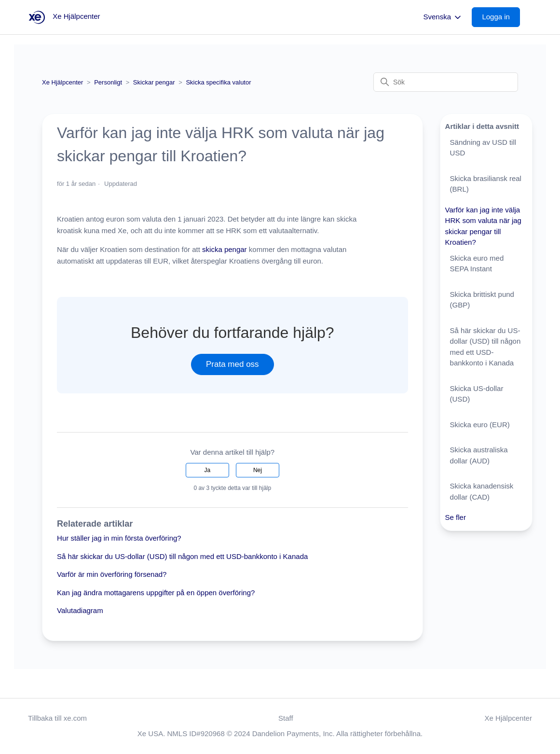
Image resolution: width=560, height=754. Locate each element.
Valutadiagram (80, 610)
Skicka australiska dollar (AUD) (479, 455)
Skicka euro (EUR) (480, 425)
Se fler (456, 517)
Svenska (443, 17)
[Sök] (446, 82)
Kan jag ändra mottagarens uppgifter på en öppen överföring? (156, 593)
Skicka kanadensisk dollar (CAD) (482, 491)
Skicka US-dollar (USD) (477, 394)
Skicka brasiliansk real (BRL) (486, 184)
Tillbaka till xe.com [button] (57, 718)
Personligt (108, 82)
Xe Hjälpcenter (62, 82)
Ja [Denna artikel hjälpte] (207, 470)
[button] (501, 17)
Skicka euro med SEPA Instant (477, 264)
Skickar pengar (154, 82)
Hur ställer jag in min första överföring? (119, 538)
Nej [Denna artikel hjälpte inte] (258, 470)
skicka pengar (225, 249)
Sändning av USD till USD (483, 148)
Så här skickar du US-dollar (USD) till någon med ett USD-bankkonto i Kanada (182, 556)
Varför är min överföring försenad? (112, 574)
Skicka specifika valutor (218, 82)
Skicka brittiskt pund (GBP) (482, 300)
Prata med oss (232, 364)
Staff (286, 718)
